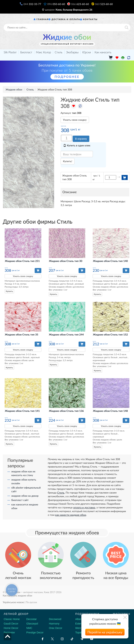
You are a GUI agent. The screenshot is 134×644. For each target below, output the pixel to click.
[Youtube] (92, 639)
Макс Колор (43, 52)
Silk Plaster (10, 52)
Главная (43, 19)
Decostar (32, 619)
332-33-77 (32, 4)
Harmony (54, 624)
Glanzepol (32, 624)
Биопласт (26, 52)
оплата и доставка (84, 507)
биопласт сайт (20, 500)
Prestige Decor (35, 632)
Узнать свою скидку (75, 120)
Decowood (55, 619)
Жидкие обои (67, 37)
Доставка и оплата (66, 19)
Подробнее (67, 77)
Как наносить (103, 52)
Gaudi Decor (11, 624)
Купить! (68, 161)
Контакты (90, 19)
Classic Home (12, 619)
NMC (29, 628)
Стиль (58, 52)
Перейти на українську (105, 632)
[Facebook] (43, 639)
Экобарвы (72, 52)
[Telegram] (82, 639)
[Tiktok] (72, 639)
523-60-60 (104, 4)
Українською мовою (13, 602)
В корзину (81, 139)
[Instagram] (62, 639)
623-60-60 (80, 4)
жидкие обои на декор (25, 496)
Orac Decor (56, 628)
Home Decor (11, 628)
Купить (9, 291)
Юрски (87, 52)
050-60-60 (56, 4)
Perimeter (9, 632)
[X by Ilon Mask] (52, 639)
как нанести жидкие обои (71, 515)
